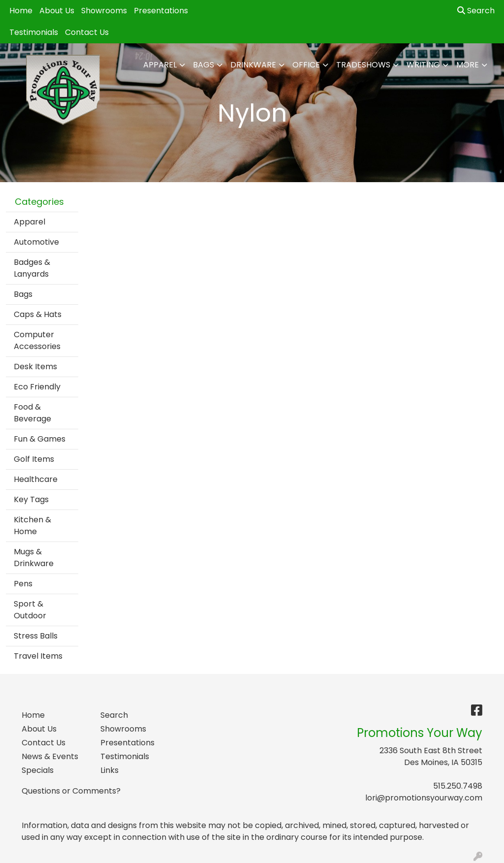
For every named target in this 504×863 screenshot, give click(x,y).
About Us (57, 11)
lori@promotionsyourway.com (424, 798)
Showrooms (104, 11)
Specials (38, 770)
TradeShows (363, 65)
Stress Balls (36, 636)
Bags (204, 65)
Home (21, 11)
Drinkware (253, 65)
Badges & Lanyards (32, 268)
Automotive (36, 242)
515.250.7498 (458, 786)
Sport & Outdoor (30, 610)
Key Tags (31, 499)
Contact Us (87, 32)
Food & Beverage (32, 413)
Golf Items (34, 459)
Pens (23, 584)
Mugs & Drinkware (34, 558)
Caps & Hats (38, 314)
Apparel (160, 65)
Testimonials (34, 32)
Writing (423, 65)
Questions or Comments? (71, 791)
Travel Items (38, 656)
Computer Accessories (37, 340)
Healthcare (36, 479)
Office (306, 65)
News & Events (50, 756)
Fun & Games (40, 439)
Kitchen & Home (32, 526)
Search (476, 11)
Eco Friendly (37, 387)
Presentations (161, 11)
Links (110, 770)
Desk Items (35, 367)
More (468, 65)
